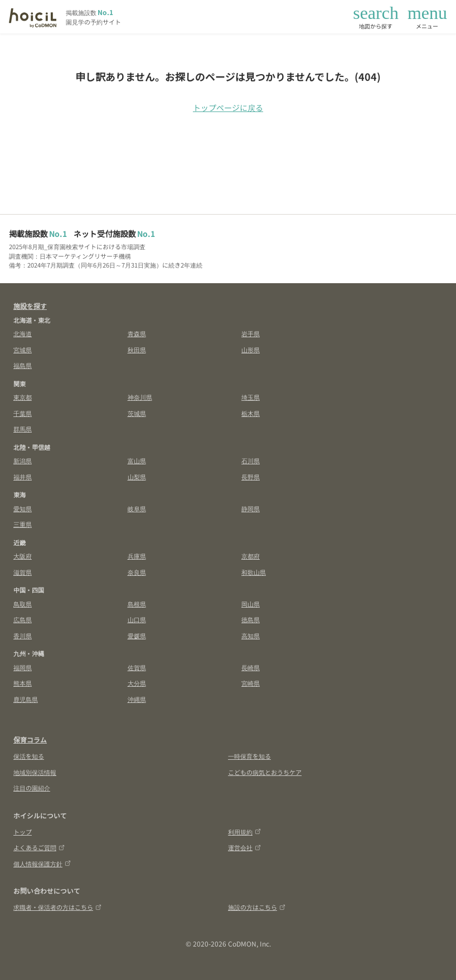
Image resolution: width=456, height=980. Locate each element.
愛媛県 (137, 635)
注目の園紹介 (32, 788)
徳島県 (251, 619)
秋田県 (137, 350)
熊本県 (23, 683)
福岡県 (23, 667)
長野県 (251, 477)
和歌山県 (254, 572)
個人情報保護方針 (42, 863)
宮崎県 (251, 683)
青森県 (137, 333)
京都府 (251, 556)
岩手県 (251, 333)
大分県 (137, 683)
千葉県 (23, 413)
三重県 (23, 524)
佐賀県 (137, 667)
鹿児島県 (26, 699)
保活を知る (29, 756)
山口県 (137, 619)
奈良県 (137, 572)
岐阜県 (137, 508)
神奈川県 (140, 397)
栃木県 (251, 413)
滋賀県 (23, 572)
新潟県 (23, 460)
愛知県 (23, 508)
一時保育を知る (249, 756)
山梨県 (137, 477)
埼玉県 (251, 397)
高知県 (251, 635)
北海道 (23, 333)
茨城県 (137, 413)
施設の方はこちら (257, 907)
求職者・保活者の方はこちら (57, 907)
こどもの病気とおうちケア (265, 772)
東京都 (23, 397)
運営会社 (244, 847)
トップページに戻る (228, 108)
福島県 (23, 365)
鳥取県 (23, 604)
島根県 (137, 604)
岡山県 (251, 604)
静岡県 (251, 508)
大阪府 (23, 556)
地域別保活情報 (35, 772)
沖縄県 (137, 699)
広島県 (23, 619)
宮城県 (23, 350)
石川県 (251, 460)
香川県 (23, 635)
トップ (23, 832)
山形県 (251, 350)
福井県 (23, 477)
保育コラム (30, 739)
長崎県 (251, 667)
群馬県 (23, 429)
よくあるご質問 (39, 847)
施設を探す (30, 306)
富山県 (137, 460)
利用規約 (244, 832)
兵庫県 (137, 556)
